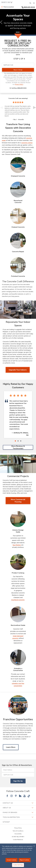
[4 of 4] (20, 32)
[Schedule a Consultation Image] (18, 657)
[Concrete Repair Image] (18, 241)
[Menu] (34, 3)
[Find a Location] (7, 7)
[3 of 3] (21, 441)
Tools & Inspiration (18, 817)
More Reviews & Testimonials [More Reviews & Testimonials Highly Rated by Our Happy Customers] (18, 447)
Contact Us (18, 803)
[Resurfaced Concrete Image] (18, 190)
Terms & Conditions (18, 831)
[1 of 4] (16, 32)
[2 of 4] (17, 32)
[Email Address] (18, 770)
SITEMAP (6, 822)
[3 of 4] (19, 32)
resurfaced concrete (18, 600)
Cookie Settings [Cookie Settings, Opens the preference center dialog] (18, 865)
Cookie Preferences (18, 840)
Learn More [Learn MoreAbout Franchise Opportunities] (11, 747)
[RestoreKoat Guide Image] (18, 614)
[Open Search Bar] (30, 3)
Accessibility (18, 834)
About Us (18, 808)
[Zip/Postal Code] (18, 65)
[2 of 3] (18, 441)
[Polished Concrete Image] (18, 265)
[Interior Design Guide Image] (18, 519)
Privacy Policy (19, 84)
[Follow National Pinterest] (16, 796)
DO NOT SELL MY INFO (18, 837)
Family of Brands (18, 812)
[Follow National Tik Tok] (29, 796)
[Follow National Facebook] (7, 796)
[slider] (18, 22)
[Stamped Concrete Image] (18, 165)
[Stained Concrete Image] (18, 216)
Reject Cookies (24, 860)
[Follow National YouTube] (24, 796)
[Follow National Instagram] (12, 796)
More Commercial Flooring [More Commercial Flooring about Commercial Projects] (18, 501)
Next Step (18, 70)
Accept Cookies (12, 860)
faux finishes (17, 545)
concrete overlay (27, 143)
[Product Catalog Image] (18, 562)
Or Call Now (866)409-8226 (18, 88)
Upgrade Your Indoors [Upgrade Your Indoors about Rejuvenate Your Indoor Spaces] (18, 370)
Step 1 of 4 (19, 59)
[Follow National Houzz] (20, 796)
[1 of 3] (15, 441)
